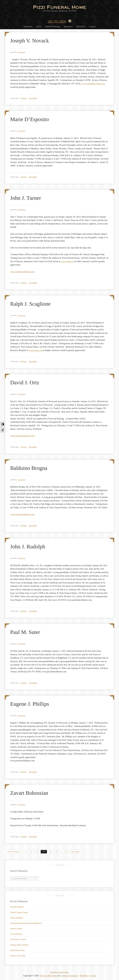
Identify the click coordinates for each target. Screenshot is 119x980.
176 (37, 852)
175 (31, 852)
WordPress (84, 976)
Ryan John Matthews (17, 907)
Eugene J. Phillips (30, 704)
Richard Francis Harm (17, 950)
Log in (93, 976)
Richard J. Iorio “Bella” (18, 955)
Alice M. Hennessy (16, 934)
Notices (24, 98)
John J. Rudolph (28, 547)
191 (66, 852)
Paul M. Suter (25, 632)
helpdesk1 (22, 52)
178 (50, 852)
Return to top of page (60, 972)
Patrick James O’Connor (18, 939)
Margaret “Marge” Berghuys (20, 945)
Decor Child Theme (49, 976)
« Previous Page (13, 852)
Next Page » (76, 852)
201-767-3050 (57, 21)
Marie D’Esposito (30, 119)
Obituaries (33, 98)
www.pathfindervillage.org (93, 84)
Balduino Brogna (29, 468)
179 (57, 852)
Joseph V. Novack (30, 41)
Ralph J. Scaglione (30, 304)
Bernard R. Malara (16, 928)
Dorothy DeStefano (17, 918)
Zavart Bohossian (29, 793)
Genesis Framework (69, 976)
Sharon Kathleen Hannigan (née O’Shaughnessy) (26, 923)
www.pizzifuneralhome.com (22, 272)
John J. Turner (26, 198)
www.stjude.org (35, 350)
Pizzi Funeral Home (60, 7)
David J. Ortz (25, 383)
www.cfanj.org (67, 261)
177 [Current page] (44, 852)
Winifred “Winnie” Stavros (19, 912)
